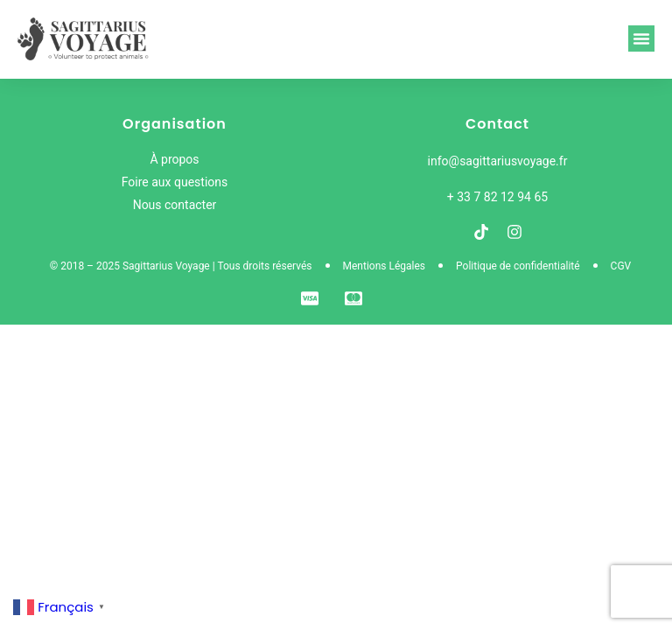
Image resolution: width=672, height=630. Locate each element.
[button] (641, 38)
